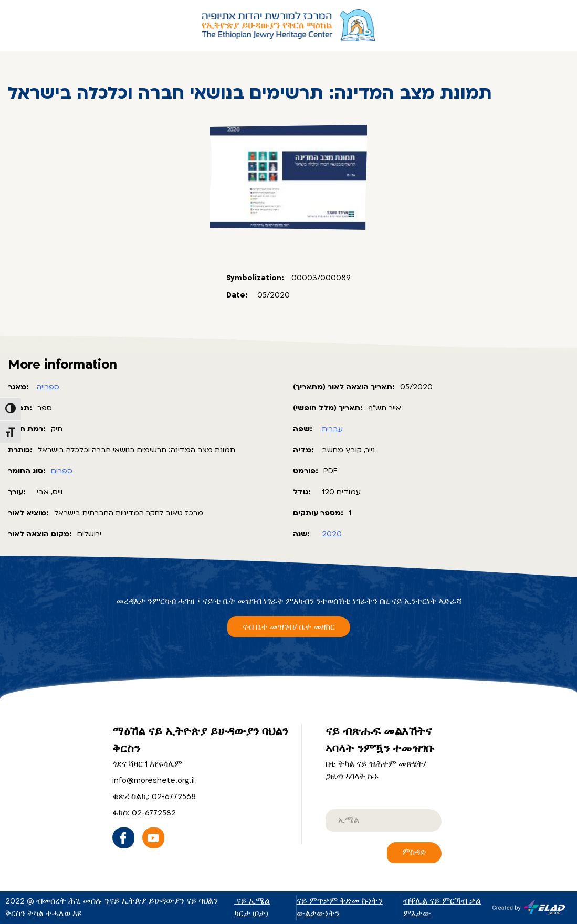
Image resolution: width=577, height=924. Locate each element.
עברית (332, 429)
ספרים (62, 471)
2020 (332, 534)
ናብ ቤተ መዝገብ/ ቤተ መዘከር (289, 627)
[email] (384, 820)
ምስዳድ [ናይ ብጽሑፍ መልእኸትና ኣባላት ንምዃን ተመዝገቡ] (414, 852)
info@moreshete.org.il (154, 780)
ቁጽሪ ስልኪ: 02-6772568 (154, 797)
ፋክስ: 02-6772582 (144, 813)
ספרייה (48, 387)
